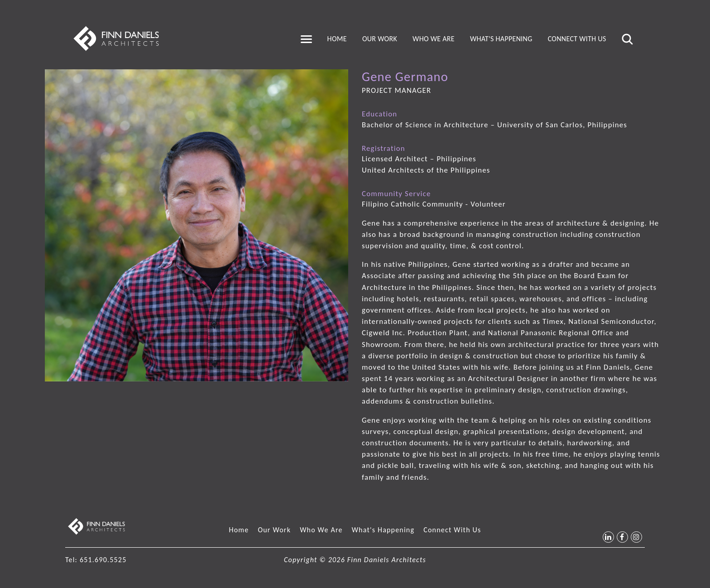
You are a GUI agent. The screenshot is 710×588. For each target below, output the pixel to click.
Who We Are (434, 39)
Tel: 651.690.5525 (96, 560)
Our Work (380, 39)
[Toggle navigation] (306, 39)
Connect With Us (577, 39)
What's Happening (501, 39)
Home (337, 39)
